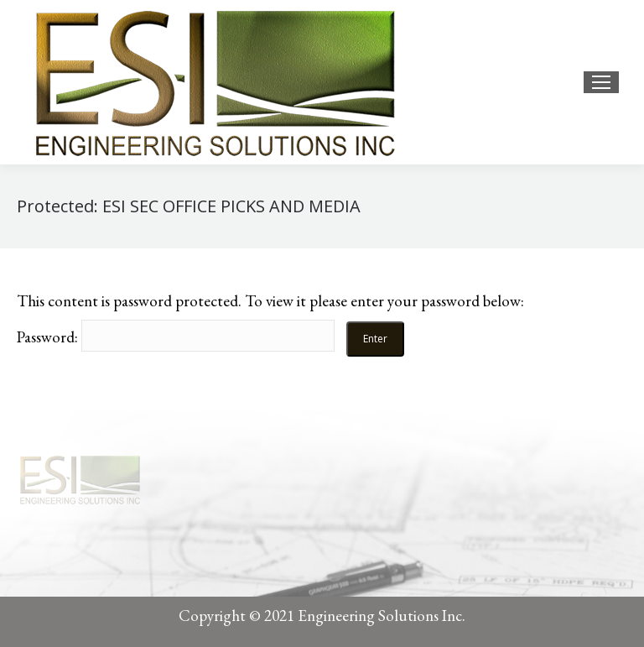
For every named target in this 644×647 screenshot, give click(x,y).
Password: (176, 337)
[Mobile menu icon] (601, 82)
